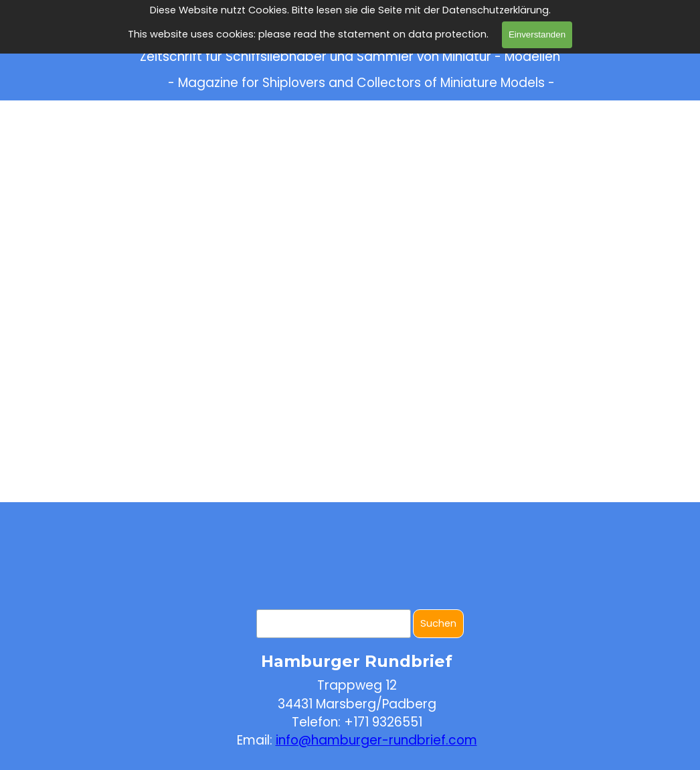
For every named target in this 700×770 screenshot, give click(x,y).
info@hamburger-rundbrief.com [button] (376, 740)
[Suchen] (334, 624)
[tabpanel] (357, 698)
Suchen (438, 623)
